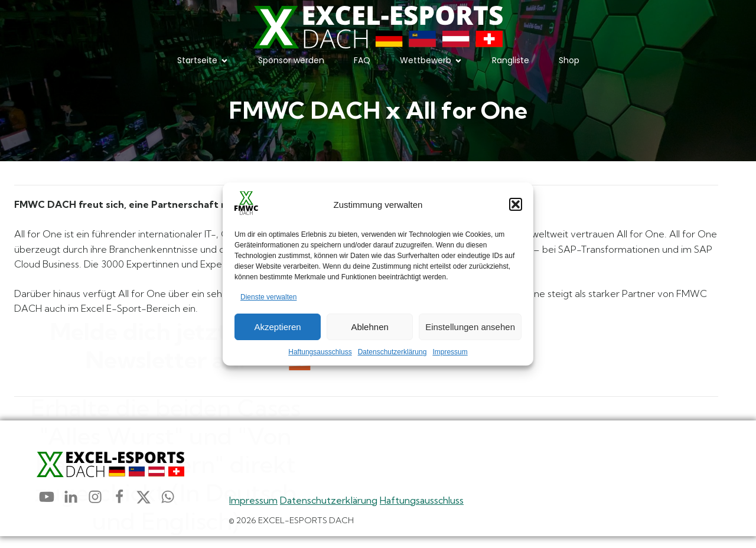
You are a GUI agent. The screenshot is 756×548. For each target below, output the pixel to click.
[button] (516, 204)
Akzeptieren (277, 327)
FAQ (362, 66)
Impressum (450, 352)
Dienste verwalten (268, 297)
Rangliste (511, 66)
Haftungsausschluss (320, 352)
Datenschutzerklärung (392, 352)
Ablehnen (369, 327)
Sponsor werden (291, 66)
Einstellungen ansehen (470, 327)
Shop (569, 66)
